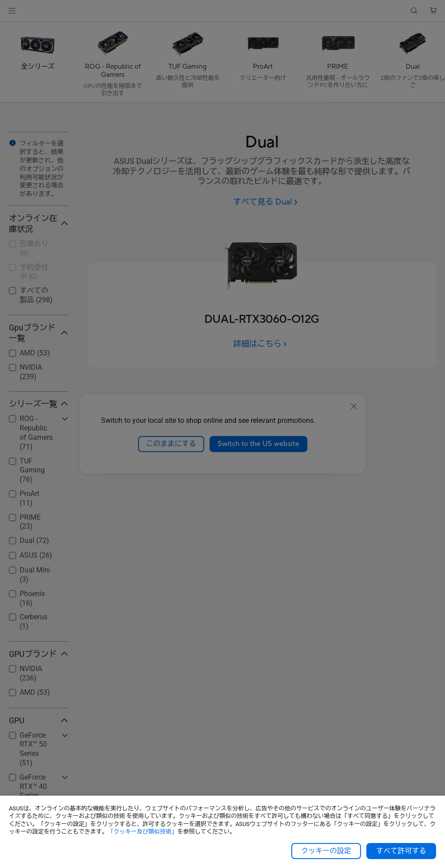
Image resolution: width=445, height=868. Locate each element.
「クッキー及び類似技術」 (143, 832)
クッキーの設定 (326, 851)
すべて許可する (401, 851)
